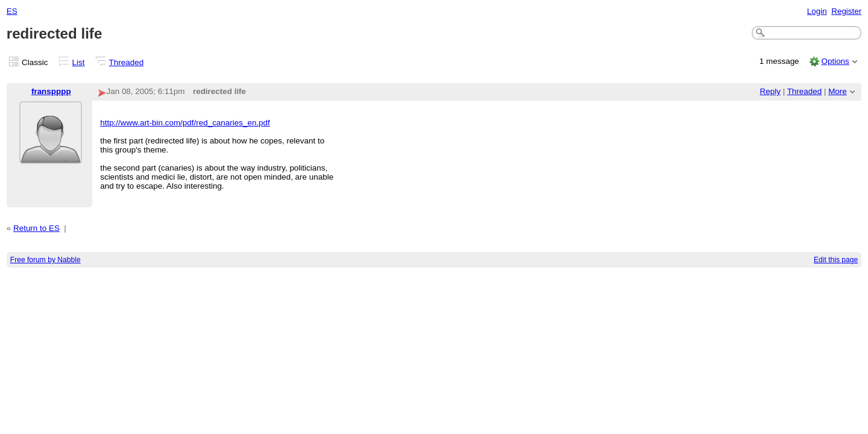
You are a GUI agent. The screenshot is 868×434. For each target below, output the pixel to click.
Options (835, 61)
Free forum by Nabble (46, 260)
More (838, 91)
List (79, 62)
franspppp (51, 91)
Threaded (127, 62)
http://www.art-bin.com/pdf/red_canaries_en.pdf (185, 123)
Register (846, 11)
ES (12, 11)
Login (817, 11)
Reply (770, 91)
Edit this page (836, 260)
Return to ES (36, 228)
